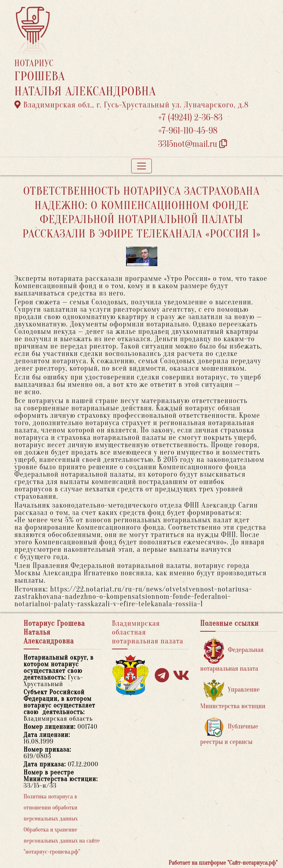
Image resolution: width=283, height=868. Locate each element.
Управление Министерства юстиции (233, 694)
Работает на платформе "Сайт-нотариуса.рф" (223, 863)
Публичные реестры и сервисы (229, 731)
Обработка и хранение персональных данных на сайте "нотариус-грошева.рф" (62, 841)
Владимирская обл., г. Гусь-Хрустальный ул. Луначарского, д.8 (132, 105)
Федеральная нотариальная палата (232, 655)
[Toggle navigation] (141, 166)
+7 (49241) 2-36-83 (190, 118)
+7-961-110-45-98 (188, 131)
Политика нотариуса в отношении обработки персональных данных (51, 808)
